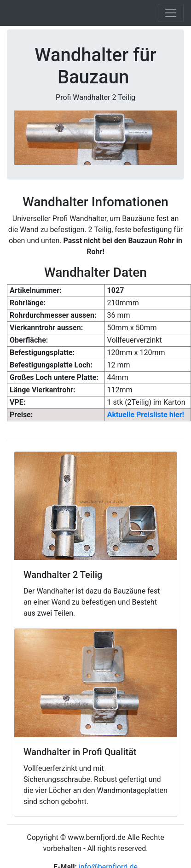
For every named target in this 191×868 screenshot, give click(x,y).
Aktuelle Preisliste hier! (146, 415)
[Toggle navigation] (171, 13)
